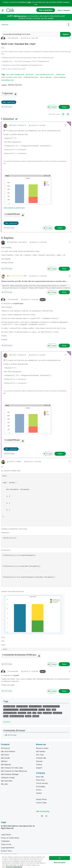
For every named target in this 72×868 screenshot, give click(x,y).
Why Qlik (4, 784)
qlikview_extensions (17, 716)
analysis (28, 716)
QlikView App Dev (15, 85)
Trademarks (5, 841)
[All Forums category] (4, 735)
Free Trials (40, 755)
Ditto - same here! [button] (9, 102)
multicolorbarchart (31, 77)
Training (39, 764)
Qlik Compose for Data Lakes (12, 768)
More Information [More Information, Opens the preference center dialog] (60, 862)
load (34, 713)
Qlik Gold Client (7, 781)
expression (22, 713)
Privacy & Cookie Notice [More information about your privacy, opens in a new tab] (14, 867)
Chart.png (8, 93)
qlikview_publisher (10, 713)
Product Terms (6, 851)
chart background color (45, 74)
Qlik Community (43, 811)
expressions (57, 713)
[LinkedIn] (42, 816)
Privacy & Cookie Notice (10, 838)
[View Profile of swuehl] (14, 125)
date (29, 713)
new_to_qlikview (60, 77)
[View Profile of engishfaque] (13, 242)
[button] (70, 38)
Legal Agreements (8, 848)
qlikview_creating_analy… (28, 710)
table (40, 713)
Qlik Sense (5, 755)
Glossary (39, 761)
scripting (36, 716)
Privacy (39, 790)
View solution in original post (14, 208)
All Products (5, 748)
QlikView (5, 25)
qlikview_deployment (11, 710)
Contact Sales (41, 803)
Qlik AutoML (6, 758)
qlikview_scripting (35, 706)
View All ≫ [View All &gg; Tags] (7, 722)
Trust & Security (42, 783)
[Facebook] (46, 816)
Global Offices (41, 799)
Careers (39, 793)
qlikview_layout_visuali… (51, 706)
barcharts (30, 74)
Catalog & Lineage (8, 778)
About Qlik (40, 777)
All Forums (12, 735)
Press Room (41, 780)
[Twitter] (38, 816)
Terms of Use (6, 844)
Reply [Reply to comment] (60, 228)
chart (54, 710)
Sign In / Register (64, 10)
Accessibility (41, 787)
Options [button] (68, 25)
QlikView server (20, 16)
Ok (60, 858)
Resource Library (42, 748)
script (48, 710)
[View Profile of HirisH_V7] (12, 461)
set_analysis (47, 713)
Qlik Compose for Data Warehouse (14, 771)
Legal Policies (6, 835)
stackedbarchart (8, 80)
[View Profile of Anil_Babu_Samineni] (16, 276)
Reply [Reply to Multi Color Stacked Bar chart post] (64, 107)
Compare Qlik (41, 758)
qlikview (42, 710)
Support (39, 768)
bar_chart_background (15, 74)
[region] (36, 861)
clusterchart (60, 74)
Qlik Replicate (6, 764)
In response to (12, 303)
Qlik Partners (41, 751)
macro (6, 716)
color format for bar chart (11, 77)
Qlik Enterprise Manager (10, 774)
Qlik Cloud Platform (8, 751)
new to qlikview (46, 77)
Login (29, 2)
